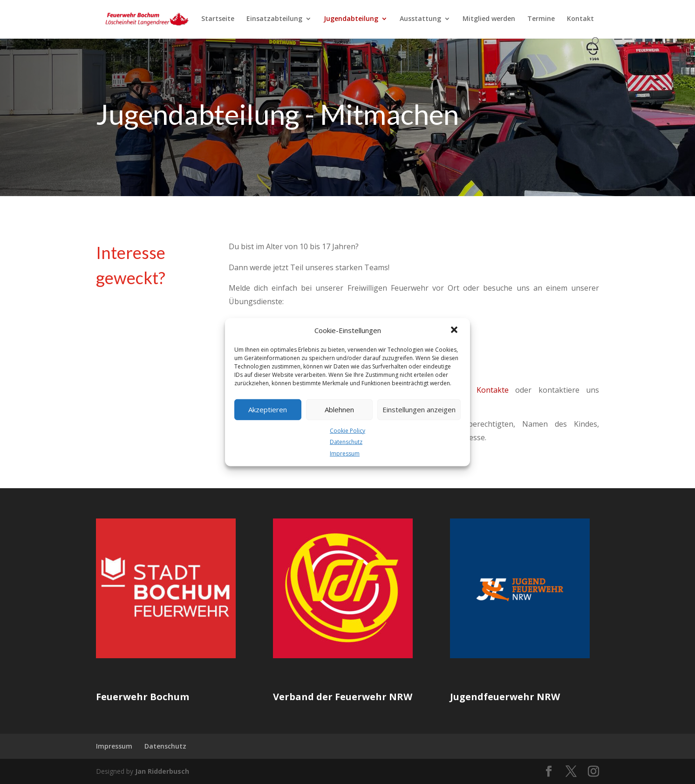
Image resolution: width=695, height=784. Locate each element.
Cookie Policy (347, 430)
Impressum (345, 453)
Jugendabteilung (351, 19)
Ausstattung (420, 19)
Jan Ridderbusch (162, 771)
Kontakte (493, 390)
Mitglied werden (489, 19)
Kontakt (580, 19)
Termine (541, 19)
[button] (455, 330)
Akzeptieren (268, 409)
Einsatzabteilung (274, 19)
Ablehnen (339, 409)
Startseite (218, 19)
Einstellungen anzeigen (419, 409)
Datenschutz (346, 442)
